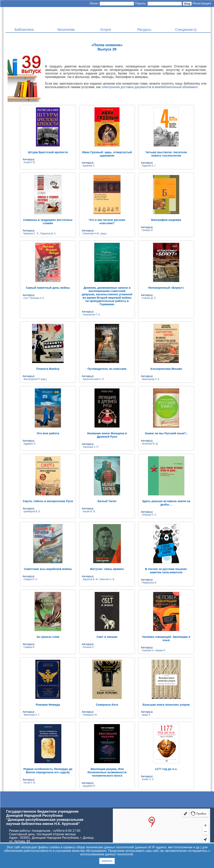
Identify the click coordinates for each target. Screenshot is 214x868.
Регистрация (202, 3)
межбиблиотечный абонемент (176, 87)
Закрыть (107, 861)
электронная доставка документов (126, 87)
